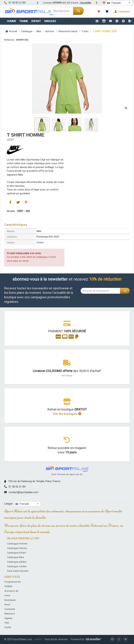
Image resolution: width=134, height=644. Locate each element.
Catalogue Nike (15, 557)
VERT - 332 (23, 211)
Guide (8, 627)
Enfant (36, 21)
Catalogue (27, 31)
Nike (39, 31)
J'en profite (85, 3)
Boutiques (10, 600)
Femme (24, 21)
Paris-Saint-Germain (18, 571)
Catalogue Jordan (17, 566)
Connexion (122, 12)
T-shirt (85, 31)
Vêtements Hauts (68, 31)
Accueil (11, 31)
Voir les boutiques (67, 414)
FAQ (7, 623)
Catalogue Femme (17, 548)
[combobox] (62, 11)
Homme (12, 21)
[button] (119, 3)
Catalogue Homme (17, 544)
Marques (50, 21)
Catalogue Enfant (16, 553)
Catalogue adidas (17, 562)
